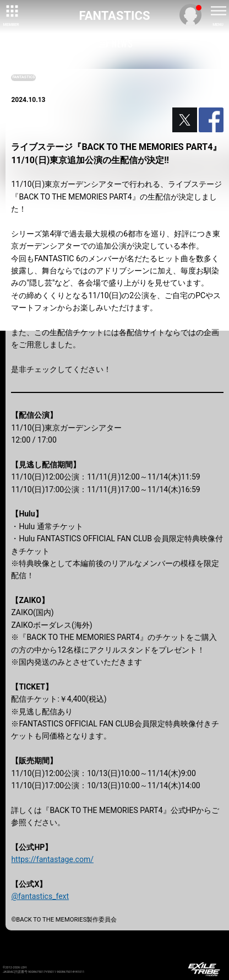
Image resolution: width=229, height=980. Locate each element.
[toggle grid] (11, 11)
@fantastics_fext (40, 896)
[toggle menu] (218, 11)
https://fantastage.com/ (52, 859)
